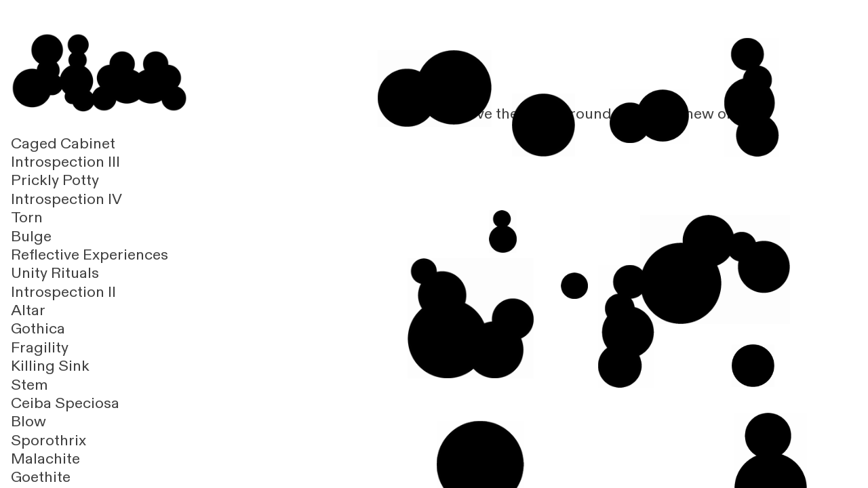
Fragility (40, 348)
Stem (29, 385)
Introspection (58, 292)
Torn (27, 218)
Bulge (31, 237)
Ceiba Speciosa (65, 403)
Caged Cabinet (63, 144)
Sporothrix (48, 441)
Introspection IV (66, 199)
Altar (28, 310)
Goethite (41, 477)
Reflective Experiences (90, 255)
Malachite (45, 459)
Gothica (38, 329)
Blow (28, 422)
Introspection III (65, 162)
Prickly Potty (55, 180)
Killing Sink (50, 366)
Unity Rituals (55, 273)
